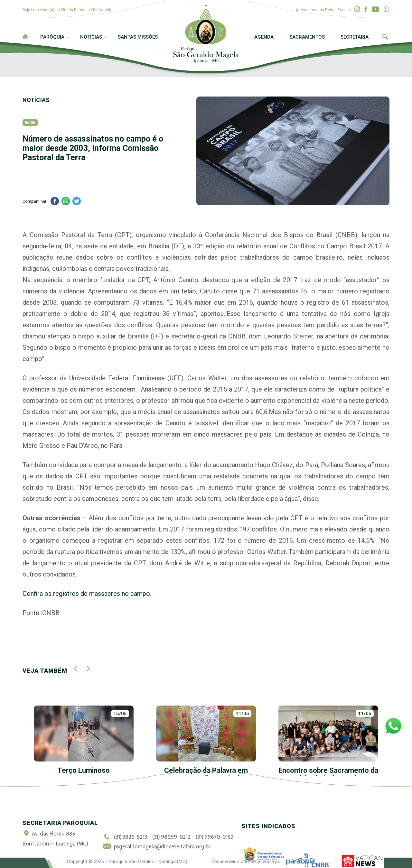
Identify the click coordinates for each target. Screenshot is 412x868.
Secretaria (355, 37)
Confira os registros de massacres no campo (86, 594)
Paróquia (52, 37)
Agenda (264, 37)
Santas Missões (138, 37)
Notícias (91, 37)
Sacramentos (307, 37)
